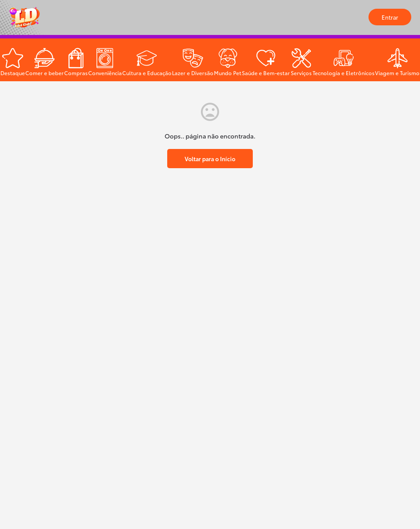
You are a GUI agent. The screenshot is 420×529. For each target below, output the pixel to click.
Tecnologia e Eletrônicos (344, 73)
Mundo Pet (228, 73)
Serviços (301, 73)
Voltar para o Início (210, 159)
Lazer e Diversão (193, 73)
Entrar (390, 17)
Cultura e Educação (147, 73)
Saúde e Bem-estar (266, 73)
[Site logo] (26, 17)
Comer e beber (45, 73)
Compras (76, 73)
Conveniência (105, 73)
